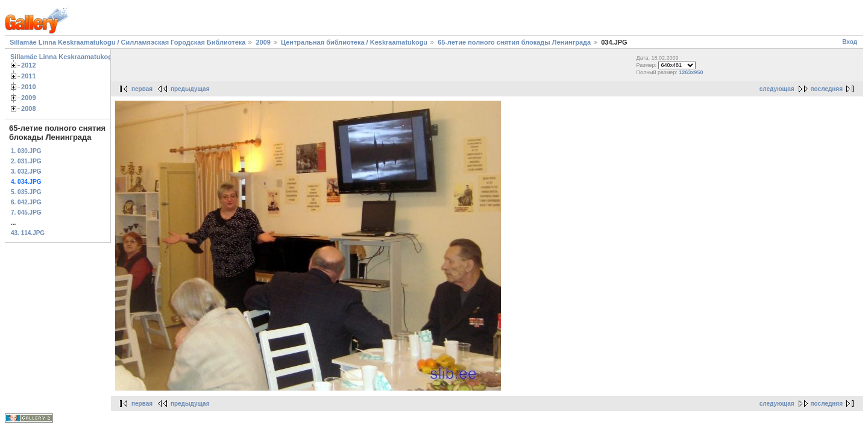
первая (142, 89)
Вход (850, 42)
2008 (29, 108)
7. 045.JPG (26, 212)
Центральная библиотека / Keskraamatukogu (354, 42)
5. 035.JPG (26, 192)
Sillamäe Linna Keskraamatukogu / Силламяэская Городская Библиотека (127, 42)
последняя (827, 89)
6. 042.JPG (26, 202)
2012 (29, 65)
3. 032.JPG (26, 171)
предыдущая (190, 89)
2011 (29, 76)
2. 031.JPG (26, 161)
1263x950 (691, 72)
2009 (263, 42)
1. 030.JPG (26, 151)
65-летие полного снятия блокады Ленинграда (515, 42)
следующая (777, 89)
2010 (29, 87)
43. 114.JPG (28, 233)
